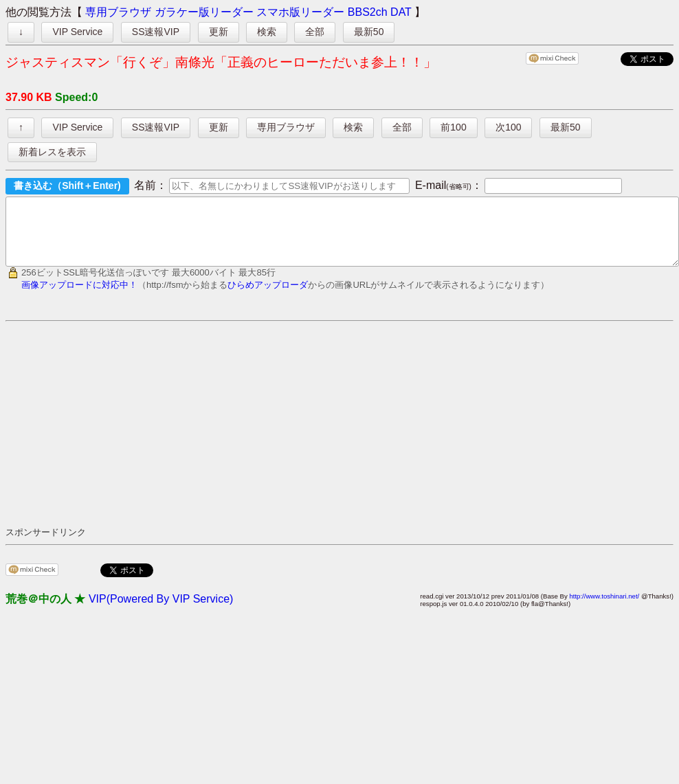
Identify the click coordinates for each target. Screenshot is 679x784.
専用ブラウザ (118, 12)
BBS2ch (368, 12)
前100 (453, 127)
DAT (401, 12)
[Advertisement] (172, 436)
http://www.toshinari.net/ (604, 608)
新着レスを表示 (52, 152)
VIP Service (77, 32)
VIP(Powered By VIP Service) (161, 611)
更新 (219, 32)
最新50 (369, 32)
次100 (508, 127)
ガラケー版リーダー (204, 12)
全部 (315, 32)
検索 (267, 32)
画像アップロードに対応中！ (79, 297)
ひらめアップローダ (268, 297)
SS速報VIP (156, 32)
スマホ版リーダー (300, 12)
